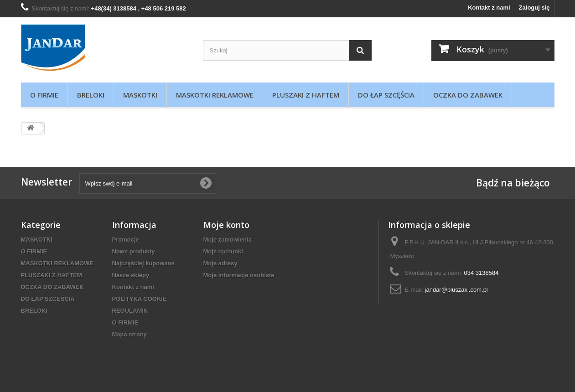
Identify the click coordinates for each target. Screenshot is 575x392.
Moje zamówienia (228, 240)
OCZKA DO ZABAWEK (468, 95)
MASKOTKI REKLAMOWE (215, 95)
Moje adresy (220, 263)
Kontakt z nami (489, 8)
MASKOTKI (140, 95)
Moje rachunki (223, 251)
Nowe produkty (134, 251)
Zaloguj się (534, 8)
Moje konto (226, 225)
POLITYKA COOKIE (140, 299)
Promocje (126, 240)
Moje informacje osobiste (239, 275)
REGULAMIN (130, 311)
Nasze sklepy (131, 275)
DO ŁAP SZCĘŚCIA (386, 95)
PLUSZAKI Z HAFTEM (306, 95)
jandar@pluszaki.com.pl (456, 290)
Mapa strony (130, 334)
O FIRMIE (44, 95)
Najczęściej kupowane (143, 263)
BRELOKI (91, 95)
